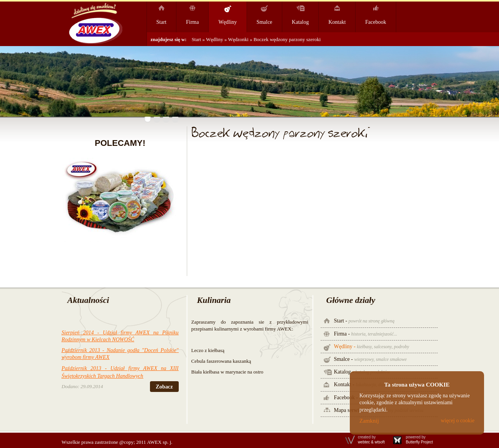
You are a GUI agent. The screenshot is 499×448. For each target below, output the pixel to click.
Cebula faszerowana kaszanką (221, 361)
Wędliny (215, 39)
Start (197, 39)
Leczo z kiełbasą (208, 350)
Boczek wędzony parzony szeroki (287, 39)
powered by (419, 440)
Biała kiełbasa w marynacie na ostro (227, 372)
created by (371, 440)
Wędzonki (239, 39)
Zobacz (164, 387)
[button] (148, 119)
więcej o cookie (458, 421)
